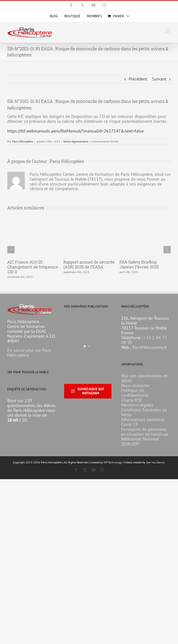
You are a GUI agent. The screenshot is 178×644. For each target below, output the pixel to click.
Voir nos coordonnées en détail (144, 378)
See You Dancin (156, 462)
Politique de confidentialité (135, 393)
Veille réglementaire (76, 141)
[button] (11, 250)
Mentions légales (137, 405)
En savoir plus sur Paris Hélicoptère (29, 353)
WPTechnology (113, 462)
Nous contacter (135, 385)
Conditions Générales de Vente (144, 412)
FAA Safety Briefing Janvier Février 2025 (139, 264)
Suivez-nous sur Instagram (88, 391)
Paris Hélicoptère (23, 141)
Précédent (138, 79)
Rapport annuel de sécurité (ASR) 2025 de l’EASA (89, 264)
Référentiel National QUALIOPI (140, 441)
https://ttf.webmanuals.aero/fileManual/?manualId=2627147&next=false (76, 131)
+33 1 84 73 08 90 (144, 340)
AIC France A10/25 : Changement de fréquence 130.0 (33, 267)
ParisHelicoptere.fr (150, 347)
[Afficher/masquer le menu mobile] (168, 31)
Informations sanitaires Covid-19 (143, 422)
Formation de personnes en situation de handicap (145, 432)
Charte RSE (132, 400)
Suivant (159, 79)
